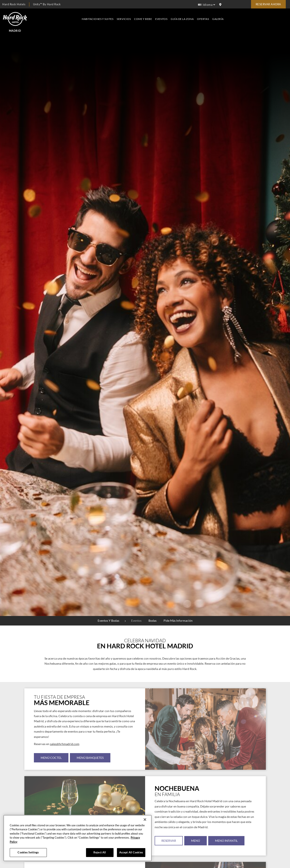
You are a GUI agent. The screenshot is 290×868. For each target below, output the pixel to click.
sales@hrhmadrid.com (65, 744)
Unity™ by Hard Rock (47, 4)
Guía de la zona (244, 16)
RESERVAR (169, 841)
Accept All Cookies (131, 852)
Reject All (100, 852)
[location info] (221, 5)
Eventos (223, 16)
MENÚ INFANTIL (227, 841)
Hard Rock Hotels (14, 4)
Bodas (153, 621)
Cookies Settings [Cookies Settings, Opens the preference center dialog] (28, 852)
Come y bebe (204, 16)
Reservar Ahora (268, 4)
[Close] (145, 820)
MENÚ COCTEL (51, 758)
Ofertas (264, 16)
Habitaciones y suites (159, 16)
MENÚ (196, 841)
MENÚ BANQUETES (90, 758)
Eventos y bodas (108, 621)
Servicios (185, 16)
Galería (279, 16)
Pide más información (178, 621)
